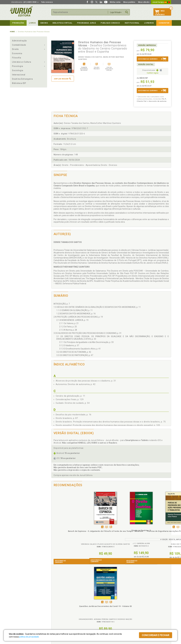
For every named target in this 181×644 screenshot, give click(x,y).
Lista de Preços (137, 603)
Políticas (55, 597)
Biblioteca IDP (19, 83)
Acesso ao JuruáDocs (100, 617)
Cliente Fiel (95, 600)
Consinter (164, 23)
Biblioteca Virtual (60, 611)
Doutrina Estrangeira (22, 79)
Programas (97, 597)
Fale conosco (47, 2)
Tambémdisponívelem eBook (63, 527)
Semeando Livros (98, 603)
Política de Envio (57, 606)
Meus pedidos (129, 2)
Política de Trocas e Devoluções (64, 603)
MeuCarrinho (160, 13)
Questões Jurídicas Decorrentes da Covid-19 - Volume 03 (156, 534)
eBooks (44, 23)
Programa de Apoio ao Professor (104, 606)
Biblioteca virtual (62, 23)
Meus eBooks (144, 2)
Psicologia (17, 66)
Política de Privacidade (60, 600)
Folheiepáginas (72, 527)
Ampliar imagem (63, 79)
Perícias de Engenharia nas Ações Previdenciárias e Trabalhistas (126, 534)
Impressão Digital (17, 603)
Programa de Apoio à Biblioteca (104, 609)
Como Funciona (57, 617)
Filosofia (17, 58)
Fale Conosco (16, 615)
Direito (15, 49)
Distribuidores (137, 606)
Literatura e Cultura (22, 62)
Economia (17, 53)
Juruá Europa (161, 2)
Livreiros (149, 23)
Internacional (19, 75)
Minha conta (115, 2)
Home (12, 32)
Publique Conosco (110, 23)
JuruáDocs (96, 614)
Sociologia (18, 70)
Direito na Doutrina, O (96, 530)
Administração (19, 41)
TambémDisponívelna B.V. (67, 527)
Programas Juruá (86, 23)
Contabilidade (19, 45)
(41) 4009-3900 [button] (25, 2)
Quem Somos (16, 600)
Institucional (132, 23)
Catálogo (135, 600)
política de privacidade (29, 637)
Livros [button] (32, 23)
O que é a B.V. (56, 614)
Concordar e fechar (156, 635)
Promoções (18, 23)
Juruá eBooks (16, 609)
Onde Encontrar (17, 612)
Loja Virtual (116, 12)
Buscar (127, 12)
